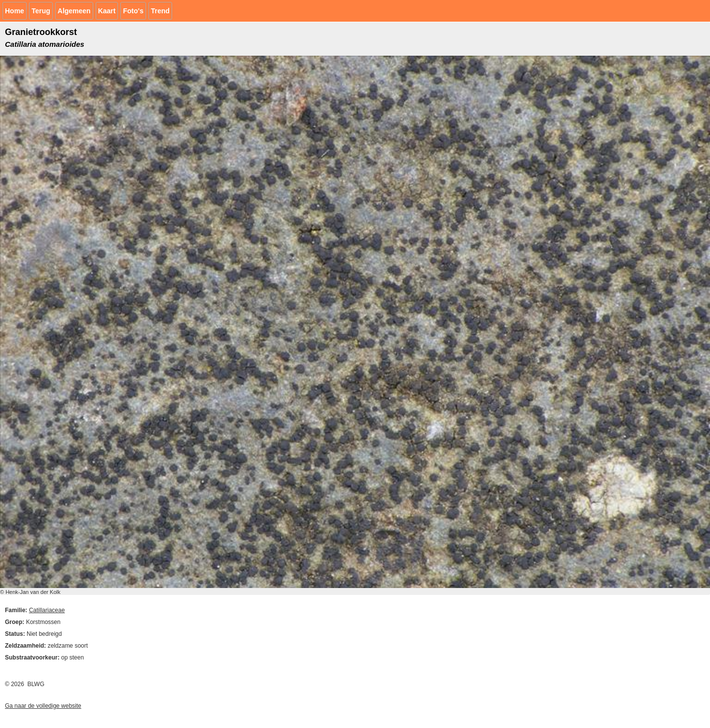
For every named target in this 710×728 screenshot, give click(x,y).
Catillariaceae (47, 610)
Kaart (107, 11)
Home (15, 11)
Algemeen (74, 11)
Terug (41, 11)
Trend (160, 11)
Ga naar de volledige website (43, 706)
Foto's (133, 11)
